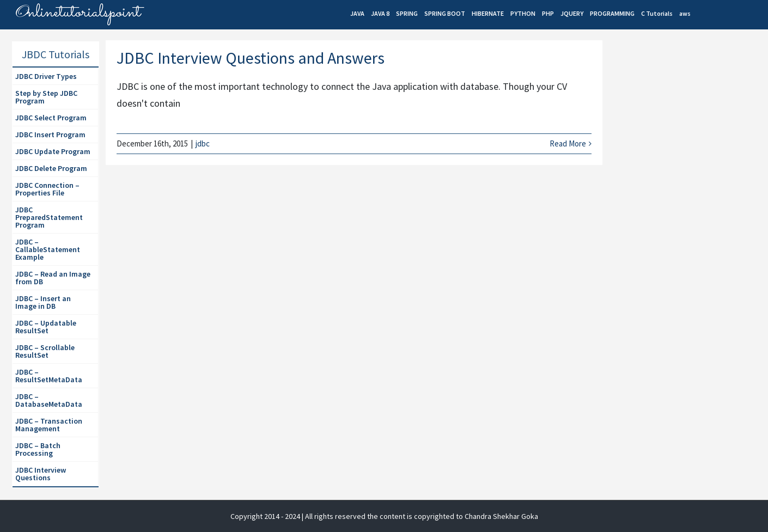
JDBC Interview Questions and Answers (251, 58)
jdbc (203, 143)
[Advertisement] (688, 229)
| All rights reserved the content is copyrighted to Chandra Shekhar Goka (420, 516)
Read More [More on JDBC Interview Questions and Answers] (568, 143)
